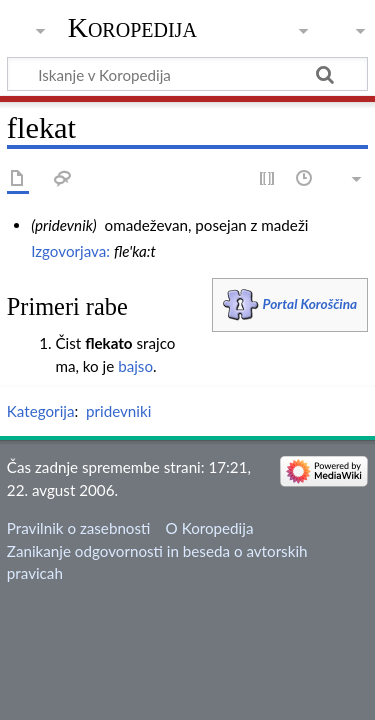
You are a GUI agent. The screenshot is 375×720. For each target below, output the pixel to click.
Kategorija (41, 411)
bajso (135, 366)
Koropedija (132, 27)
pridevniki (118, 411)
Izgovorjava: (70, 251)
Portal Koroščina (310, 303)
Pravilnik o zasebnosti (79, 528)
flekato (108, 343)
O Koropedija (210, 528)
